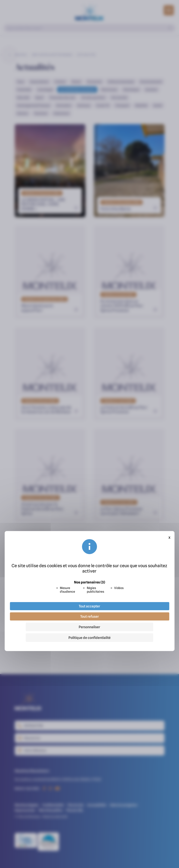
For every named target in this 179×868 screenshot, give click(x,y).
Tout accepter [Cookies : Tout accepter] (89, 606)
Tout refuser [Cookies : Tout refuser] (89, 616)
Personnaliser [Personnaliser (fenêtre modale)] (89, 627)
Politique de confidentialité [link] (89, 638)
